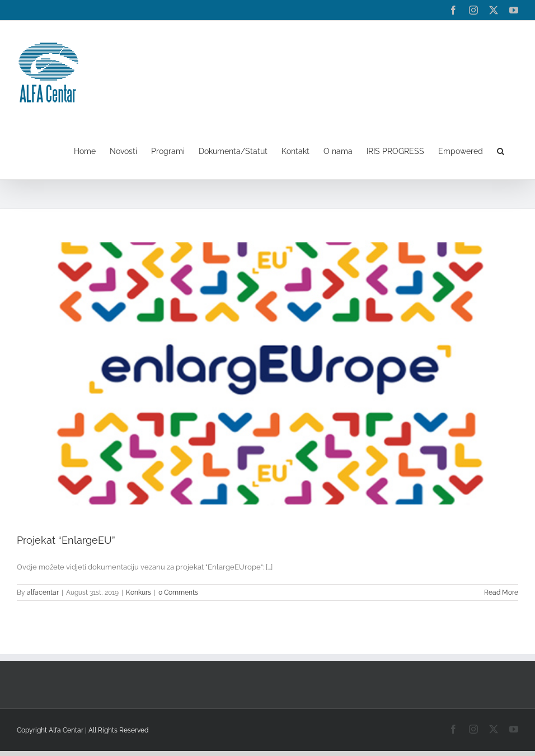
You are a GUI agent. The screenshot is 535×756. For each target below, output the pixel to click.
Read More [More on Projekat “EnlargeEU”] (501, 592)
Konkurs (139, 592)
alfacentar (43, 592)
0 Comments (178, 592)
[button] (501, 151)
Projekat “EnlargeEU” (66, 540)
